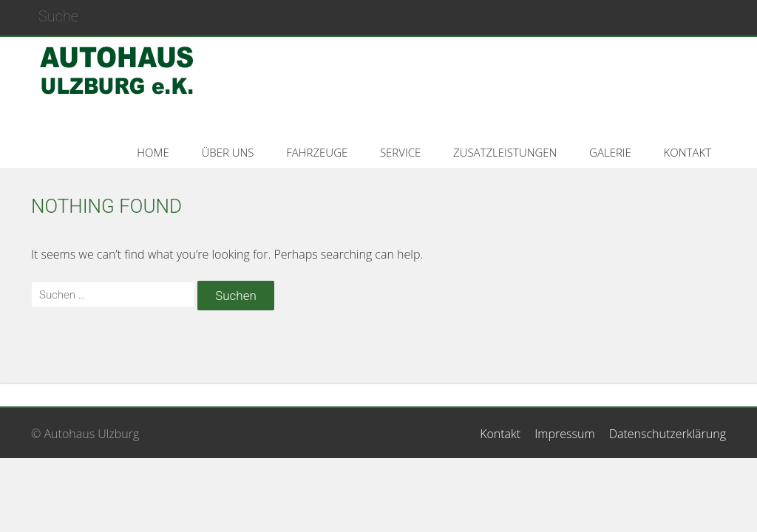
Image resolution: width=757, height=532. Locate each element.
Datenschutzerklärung (668, 434)
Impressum (564, 434)
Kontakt (500, 434)
